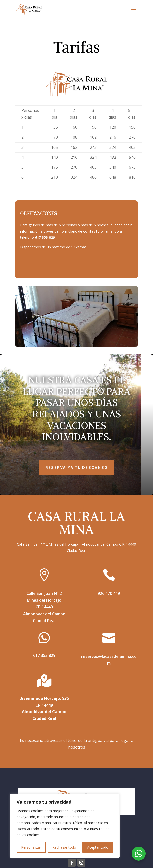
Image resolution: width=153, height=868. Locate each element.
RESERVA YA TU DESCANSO (76, 467)
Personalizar (31, 847)
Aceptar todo (98, 847)
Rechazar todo (64, 847)
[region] (65, 826)
